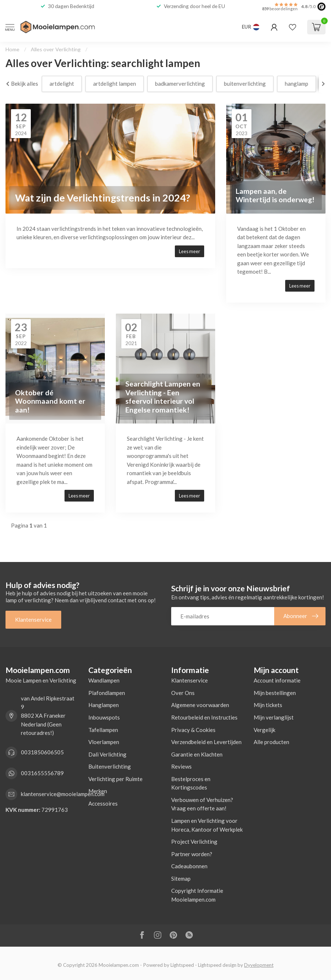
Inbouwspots (104, 717)
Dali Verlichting (107, 754)
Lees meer (190, 251)
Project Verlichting (194, 842)
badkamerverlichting (180, 84)
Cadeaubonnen (189, 866)
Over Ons (183, 693)
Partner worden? (192, 854)
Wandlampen (104, 680)
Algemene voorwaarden (200, 705)
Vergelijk (264, 730)
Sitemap (181, 879)
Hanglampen (104, 705)
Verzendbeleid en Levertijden (206, 742)
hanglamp (297, 84)
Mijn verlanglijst (274, 717)
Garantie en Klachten (197, 754)
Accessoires (103, 803)
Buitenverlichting (110, 766)
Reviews (181, 766)
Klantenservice (33, 620)
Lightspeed (182, 965)
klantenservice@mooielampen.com (63, 794)
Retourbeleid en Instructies (204, 717)
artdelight (62, 84)
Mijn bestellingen (275, 693)
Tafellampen (103, 730)
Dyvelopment (259, 965)
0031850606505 (42, 752)
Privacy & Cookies (193, 730)
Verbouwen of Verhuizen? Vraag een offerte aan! (202, 804)
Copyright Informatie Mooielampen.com (197, 895)
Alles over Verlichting (56, 49)
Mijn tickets (268, 705)
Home (12, 49)
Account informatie (277, 680)
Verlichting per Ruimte (115, 779)
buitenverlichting (245, 84)
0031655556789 (42, 773)
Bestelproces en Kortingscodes (191, 783)
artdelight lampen (115, 84)
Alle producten (271, 742)
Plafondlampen (107, 693)
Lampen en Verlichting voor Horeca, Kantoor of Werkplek (207, 825)
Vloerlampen (104, 742)
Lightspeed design (217, 965)
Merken (98, 791)
